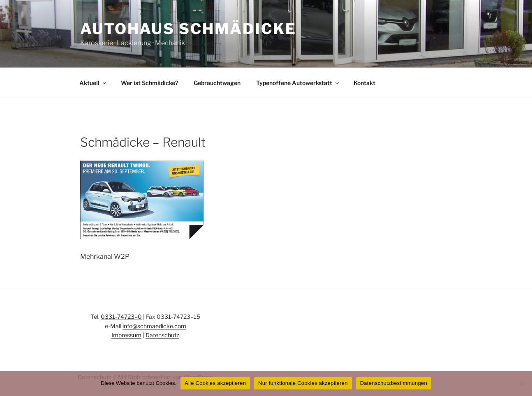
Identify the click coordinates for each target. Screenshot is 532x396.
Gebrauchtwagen (217, 83)
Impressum (126, 335)
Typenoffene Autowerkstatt (298, 83)
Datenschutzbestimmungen (394, 383)
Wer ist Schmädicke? (149, 83)
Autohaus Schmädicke (188, 29)
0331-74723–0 (121, 317)
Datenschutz (162, 335)
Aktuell (93, 83)
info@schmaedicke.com (154, 326)
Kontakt (364, 83)
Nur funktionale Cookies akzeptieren (303, 383)
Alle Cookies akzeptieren (215, 383)
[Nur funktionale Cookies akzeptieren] (522, 383)
